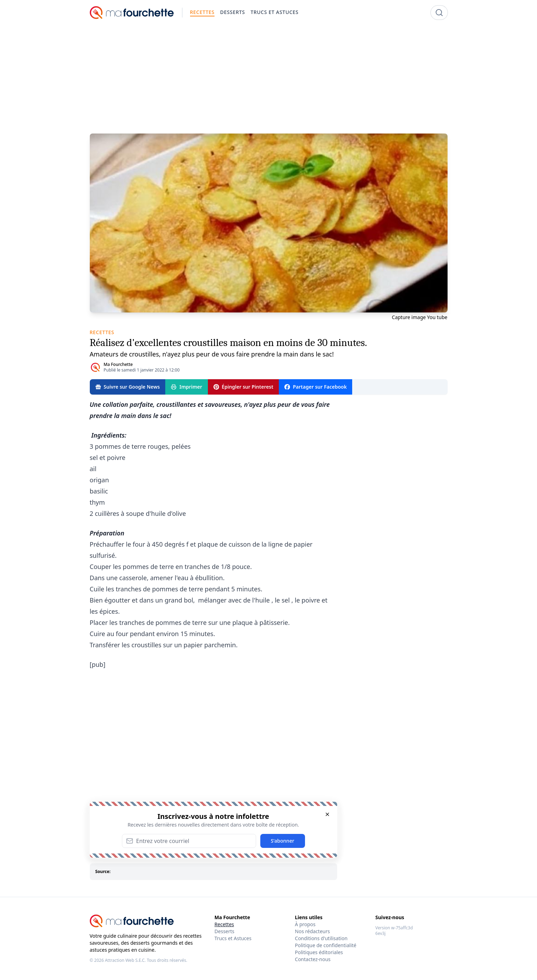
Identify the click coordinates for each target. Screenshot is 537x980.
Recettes (224, 924)
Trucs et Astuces (233, 938)
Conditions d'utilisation (321, 938)
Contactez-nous (313, 959)
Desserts (224, 931)
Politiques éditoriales (319, 952)
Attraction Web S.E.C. (125, 960)
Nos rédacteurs (312, 931)
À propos (305, 924)
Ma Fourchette (118, 364)
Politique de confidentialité (326, 945)
